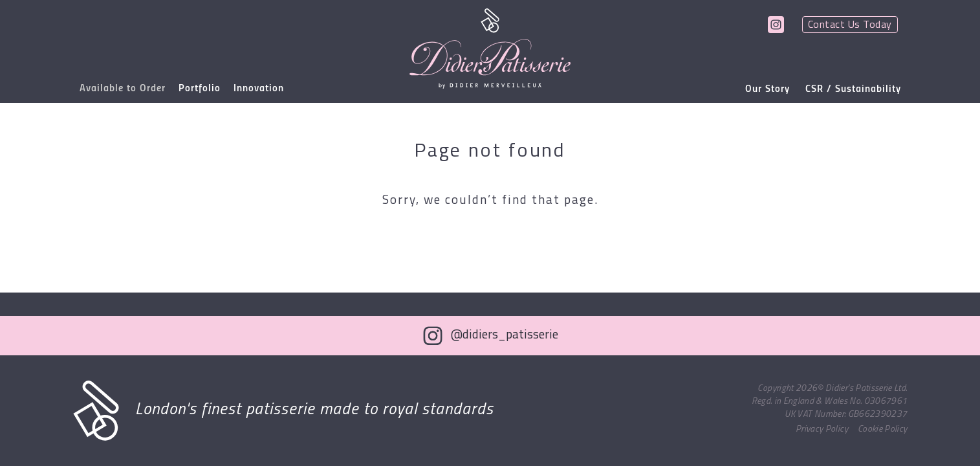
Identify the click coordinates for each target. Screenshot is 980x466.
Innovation (259, 89)
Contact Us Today (850, 25)
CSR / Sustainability (853, 89)
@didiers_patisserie (505, 336)
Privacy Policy (822, 429)
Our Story (768, 89)
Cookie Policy (883, 429)
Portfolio (200, 89)
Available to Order (123, 89)
